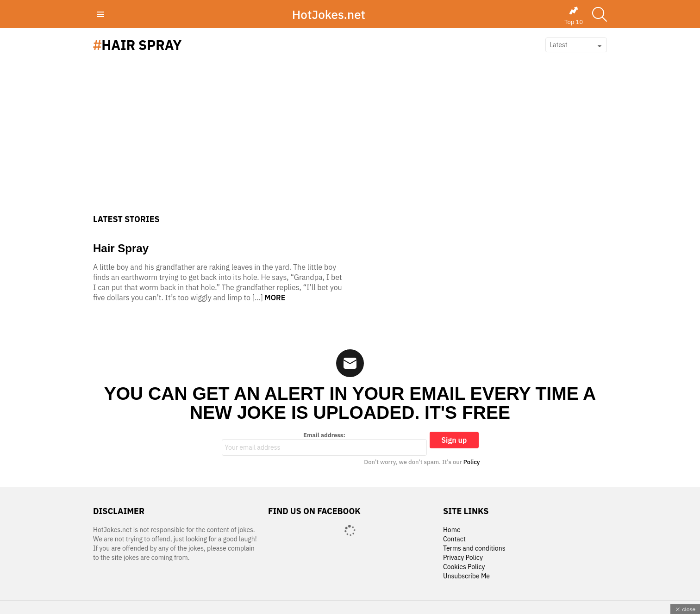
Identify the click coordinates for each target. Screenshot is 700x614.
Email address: (325, 444)
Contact (454, 539)
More (275, 298)
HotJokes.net (329, 14)
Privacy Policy (463, 558)
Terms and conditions (474, 549)
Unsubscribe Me (466, 576)
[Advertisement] (350, 145)
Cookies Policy (464, 567)
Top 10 (574, 16)
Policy (472, 462)
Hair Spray (121, 248)
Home (452, 530)
